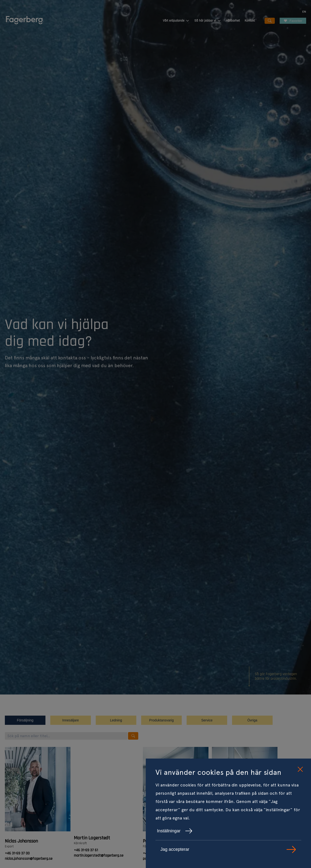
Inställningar (175, 831)
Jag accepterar (228, 849)
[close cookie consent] (300, 769)
